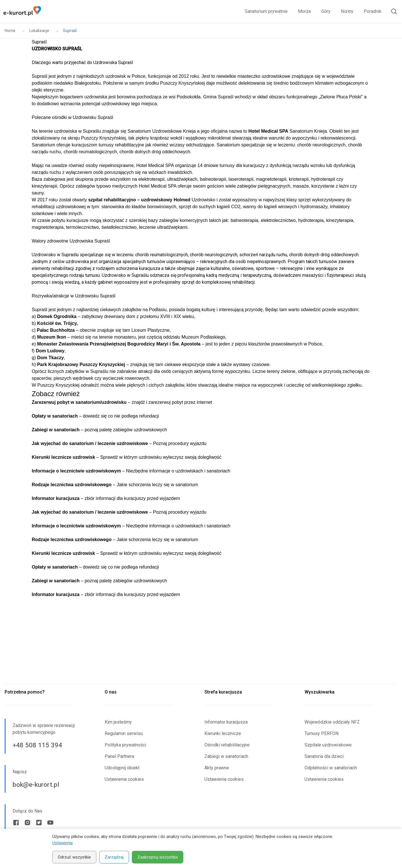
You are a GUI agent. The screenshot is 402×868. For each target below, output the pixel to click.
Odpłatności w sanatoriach (331, 768)
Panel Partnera (119, 756)
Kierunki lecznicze (223, 733)
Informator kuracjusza (226, 722)
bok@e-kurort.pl (36, 784)
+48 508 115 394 (37, 745)
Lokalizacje (39, 31)
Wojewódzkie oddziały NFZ (332, 722)
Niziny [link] (347, 11)
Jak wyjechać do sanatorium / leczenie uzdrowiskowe (90, 443)
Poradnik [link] (373, 11)
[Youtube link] (50, 823)
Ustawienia (62, 843)
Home (10, 31)
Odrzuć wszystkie (74, 857)
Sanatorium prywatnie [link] (266, 11)
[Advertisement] (201, 641)
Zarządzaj (114, 857)
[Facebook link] (16, 823)
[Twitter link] (39, 823)
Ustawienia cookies (124, 779)
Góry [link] (326, 11)
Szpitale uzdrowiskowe (328, 745)
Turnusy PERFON (322, 733)
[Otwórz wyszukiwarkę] (392, 11)
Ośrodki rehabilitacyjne (227, 745)
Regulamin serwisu (124, 733)
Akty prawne (217, 768)
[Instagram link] (27, 823)
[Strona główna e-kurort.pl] (22, 11)
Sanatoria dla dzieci (324, 756)
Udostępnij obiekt (122, 768)
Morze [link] (305, 11)
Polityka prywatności (125, 745)
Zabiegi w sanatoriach (226, 756)
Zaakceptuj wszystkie (158, 857)
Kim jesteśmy (118, 722)
